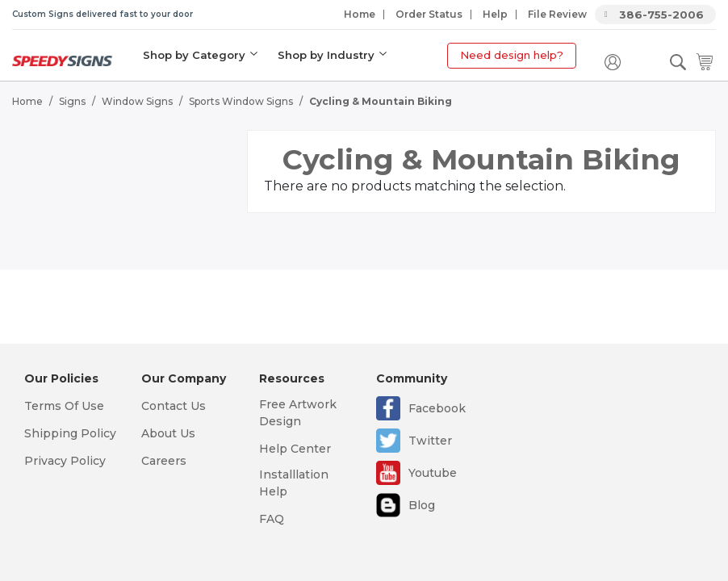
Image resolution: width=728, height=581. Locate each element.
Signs (72, 101)
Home (360, 14)
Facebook (437, 408)
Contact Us (174, 406)
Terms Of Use (64, 406)
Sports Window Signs (241, 101)
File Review (557, 14)
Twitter (430, 441)
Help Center (295, 449)
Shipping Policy (70, 433)
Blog (422, 505)
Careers (164, 461)
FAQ (272, 519)
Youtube (433, 473)
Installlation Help (294, 483)
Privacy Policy (65, 461)
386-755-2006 (661, 15)
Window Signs (137, 101)
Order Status (429, 14)
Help (495, 14)
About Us (168, 433)
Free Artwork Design (298, 413)
